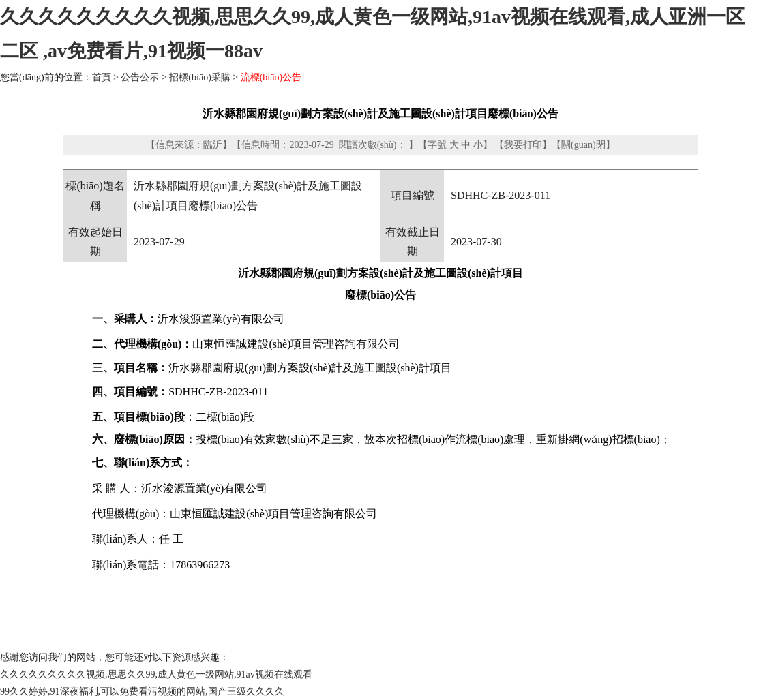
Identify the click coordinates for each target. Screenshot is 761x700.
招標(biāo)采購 (199, 77)
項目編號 (413, 195)
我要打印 (523, 145)
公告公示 (140, 77)
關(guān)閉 (583, 145)
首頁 (102, 77)
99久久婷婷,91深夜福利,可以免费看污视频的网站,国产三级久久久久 (142, 691)
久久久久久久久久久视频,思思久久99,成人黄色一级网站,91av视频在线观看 (156, 674)
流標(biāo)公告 (271, 77)
